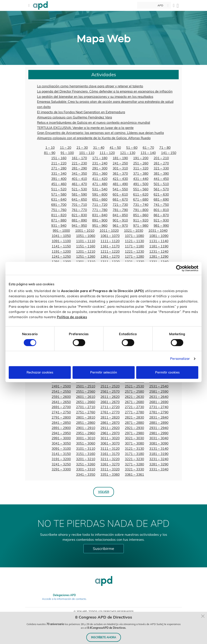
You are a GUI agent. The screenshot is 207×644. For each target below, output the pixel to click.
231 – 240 (100, 163)
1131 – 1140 (159, 241)
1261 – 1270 (110, 256)
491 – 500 (141, 184)
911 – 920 (141, 220)
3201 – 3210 (86, 459)
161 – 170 (79, 158)
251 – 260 (141, 163)
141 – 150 (169, 153)
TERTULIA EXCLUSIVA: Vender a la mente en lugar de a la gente (85, 128)
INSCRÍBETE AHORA (104, 637)
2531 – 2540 (159, 386)
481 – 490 (120, 184)
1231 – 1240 (159, 251)
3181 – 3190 (159, 454)
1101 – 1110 (86, 241)
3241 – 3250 (61, 464)
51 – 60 (132, 148)
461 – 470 (79, 184)
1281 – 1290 (159, 256)
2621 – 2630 (134, 397)
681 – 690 (161, 199)
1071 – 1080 (134, 236)
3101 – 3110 (86, 449)
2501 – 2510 (86, 386)
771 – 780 (100, 210)
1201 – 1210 (86, 251)
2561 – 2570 (110, 391)
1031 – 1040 (158, 231)
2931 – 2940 (159, 428)
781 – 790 (120, 210)
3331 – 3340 (159, 469)
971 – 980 (141, 226)
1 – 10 (50, 148)
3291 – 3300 (61, 469)
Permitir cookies (167, 372)
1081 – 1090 (159, 236)
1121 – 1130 (134, 241)
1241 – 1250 (61, 256)
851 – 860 (141, 215)
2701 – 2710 (86, 407)
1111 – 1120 (110, 241)
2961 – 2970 (110, 433)
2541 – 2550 (61, 391)
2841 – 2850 (61, 423)
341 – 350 (79, 173)
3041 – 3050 (61, 443)
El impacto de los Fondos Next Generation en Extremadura (81, 112)
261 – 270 (161, 163)
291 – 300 (100, 168)
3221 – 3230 (134, 459)
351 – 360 (100, 173)
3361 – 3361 (134, 474)
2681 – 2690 (159, 402)
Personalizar (180, 359)
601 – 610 (120, 194)
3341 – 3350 (86, 474)
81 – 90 (50, 153)
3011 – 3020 (110, 438)
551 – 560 (141, 189)
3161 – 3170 (110, 454)
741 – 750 (161, 205)
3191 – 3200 (61, 459)
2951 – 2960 (86, 433)
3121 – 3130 (134, 449)
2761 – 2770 (110, 412)
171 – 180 (100, 158)
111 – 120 (107, 153)
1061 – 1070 (110, 236)
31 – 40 (99, 148)
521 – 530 (79, 189)
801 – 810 (161, 210)
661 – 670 (120, 199)
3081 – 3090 (159, 443)
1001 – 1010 (85, 231)
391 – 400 (59, 179)
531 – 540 (100, 189)
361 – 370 (120, 173)
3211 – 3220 (110, 459)
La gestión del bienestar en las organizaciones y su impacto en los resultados (95, 97)
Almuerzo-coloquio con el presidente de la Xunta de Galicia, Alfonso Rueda (94, 138)
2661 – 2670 (110, 402)
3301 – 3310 (86, 469)
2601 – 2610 (86, 397)
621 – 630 (161, 194)
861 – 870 (161, 215)
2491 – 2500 (61, 386)
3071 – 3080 (134, 443)
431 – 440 (141, 179)
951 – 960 (100, 226)
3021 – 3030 (134, 438)
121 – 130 (128, 153)
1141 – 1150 (61, 246)
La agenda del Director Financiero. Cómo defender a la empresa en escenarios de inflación (105, 91)
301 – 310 (120, 168)
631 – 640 (59, 199)
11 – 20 (66, 148)
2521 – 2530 (134, 386)
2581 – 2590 (159, 391)
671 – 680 (141, 199)
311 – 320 (141, 168)
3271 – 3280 (134, 464)
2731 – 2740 (159, 407)
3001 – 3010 (86, 438)
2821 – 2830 (134, 417)
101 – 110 (87, 153)
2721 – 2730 (134, 407)
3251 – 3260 (86, 464)
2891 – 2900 (61, 428)
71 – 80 (165, 148)
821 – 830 (79, 215)
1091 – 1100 (61, 241)
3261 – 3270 (110, 464)
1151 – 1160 (86, 246)
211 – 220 (59, 163)
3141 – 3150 (61, 454)
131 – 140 (148, 153)
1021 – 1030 (134, 231)
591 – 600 (100, 194)
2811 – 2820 (110, 417)
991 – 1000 (61, 231)
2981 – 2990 (159, 433)
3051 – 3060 (86, 443)
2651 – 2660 (86, 402)
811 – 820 (59, 215)
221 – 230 (79, 163)
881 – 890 (79, 220)
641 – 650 (79, 199)
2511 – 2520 (110, 386)
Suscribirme (103, 548)
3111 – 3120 (110, 449)
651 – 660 (100, 199)
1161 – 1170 (110, 246)
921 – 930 (161, 220)
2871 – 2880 (134, 423)
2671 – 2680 (134, 402)
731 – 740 (141, 205)
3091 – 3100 (61, 449)
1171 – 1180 (134, 246)
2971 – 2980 (134, 433)
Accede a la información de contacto (64, 599)
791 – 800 (141, 210)
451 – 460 (59, 184)
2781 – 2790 (159, 412)
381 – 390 (161, 173)
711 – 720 (100, 205)
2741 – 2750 (61, 412)
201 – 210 (161, 158)
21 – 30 (82, 148)
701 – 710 (79, 205)
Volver (104, 492)
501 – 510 (161, 184)
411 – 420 (100, 179)
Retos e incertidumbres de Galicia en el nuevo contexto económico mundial (94, 123)
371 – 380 (141, 173)
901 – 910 (120, 220)
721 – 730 (120, 205)
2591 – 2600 (61, 397)
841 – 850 (120, 215)
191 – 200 (141, 158)
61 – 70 (148, 148)
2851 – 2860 (86, 423)
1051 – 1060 (86, 236)
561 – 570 (161, 189)
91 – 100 (67, 153)
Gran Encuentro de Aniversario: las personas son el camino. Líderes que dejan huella (100, 133)
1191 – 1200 (61, 251)
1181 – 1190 (159, 246)
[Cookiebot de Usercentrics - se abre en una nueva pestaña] (179, 268)
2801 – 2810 (86, 417)
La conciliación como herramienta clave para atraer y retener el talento (90, 86)
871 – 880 (59, 220)
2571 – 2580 (134, 391)
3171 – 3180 (134, 454)
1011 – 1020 (109, 231)
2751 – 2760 (86, 412)
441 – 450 (161, 179)
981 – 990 (161, 226)
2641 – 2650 (61, 402)
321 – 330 (161, 168)
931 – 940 (59, 226)
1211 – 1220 (110, 251)
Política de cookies (72, 317)
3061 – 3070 (110, 443)
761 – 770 (79, 210)
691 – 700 (59, 205)
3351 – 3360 (110, 474)
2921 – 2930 (134, 428)
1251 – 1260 (86, 256)
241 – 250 (120, 163)
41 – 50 (115, 148)
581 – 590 (79, 194)
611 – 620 (141, 194)
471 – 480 (100, 184)
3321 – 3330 (134, 469)
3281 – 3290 (159, 464)
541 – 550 (120, 189)
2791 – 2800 (61, 417)
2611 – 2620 (110, 397)
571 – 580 (59, 194)
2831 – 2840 (159, 417)
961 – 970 (120, 226)
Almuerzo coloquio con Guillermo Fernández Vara (75, 117)
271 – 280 (59, 168)
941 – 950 (79, 226)
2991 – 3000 (61, 438)
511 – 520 (59, 189)
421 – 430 (120, 179)
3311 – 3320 (110, 469)
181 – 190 (120, 158)
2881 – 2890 (159, 423)
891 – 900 (100, 220)
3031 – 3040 (159, 438)
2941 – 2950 (61, 433)
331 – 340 (59, 173)
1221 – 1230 (134, 251)
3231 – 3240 (159, 459)
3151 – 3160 (86, 454)
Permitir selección (104, 372)
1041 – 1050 (61, 236)
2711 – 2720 (110, 407)
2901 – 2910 (86, 428)
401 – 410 (79, 179)
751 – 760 (59, 210)
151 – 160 (59, 158)
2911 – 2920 (110, 428)
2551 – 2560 (86, 391)
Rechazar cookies (40, 372)
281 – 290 (79, 168)
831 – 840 (100, 215)
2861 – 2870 (110, 423)
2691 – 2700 (61, 407)
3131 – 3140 (159, 449)
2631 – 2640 (159, 397)
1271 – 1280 (134, 256)
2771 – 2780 (134, 412)
